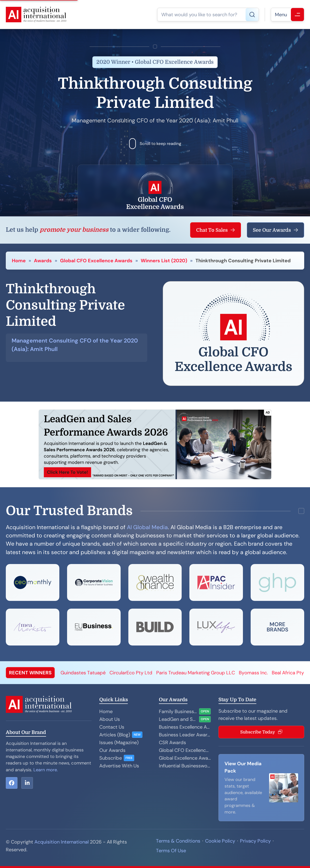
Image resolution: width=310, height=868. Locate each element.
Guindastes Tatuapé (83, 673)
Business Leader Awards (185, 735)
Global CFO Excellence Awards (96, 261)
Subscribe (111, 758)
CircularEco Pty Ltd (131, 673)
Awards (43, 261)
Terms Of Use (171, 851)
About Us (110, 719)
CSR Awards (172, 742)
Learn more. (46, 770)
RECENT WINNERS (30, 673)
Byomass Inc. (253, 673)
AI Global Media (147, 527)
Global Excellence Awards (185, 758)
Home (19, 261)
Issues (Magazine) (119, 742)
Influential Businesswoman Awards (185, 766)
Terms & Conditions (178, 841)
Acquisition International (62, 842)
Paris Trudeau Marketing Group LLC (196, 673)
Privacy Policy (255, 841)
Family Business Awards (178, 711)
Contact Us (112, 727)
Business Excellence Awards (185, 727)
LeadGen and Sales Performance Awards (178, 719)
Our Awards (112, 750)
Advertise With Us (119, 766)
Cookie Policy (220, 841)
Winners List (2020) (164, 261)
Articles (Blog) (115, 735)
